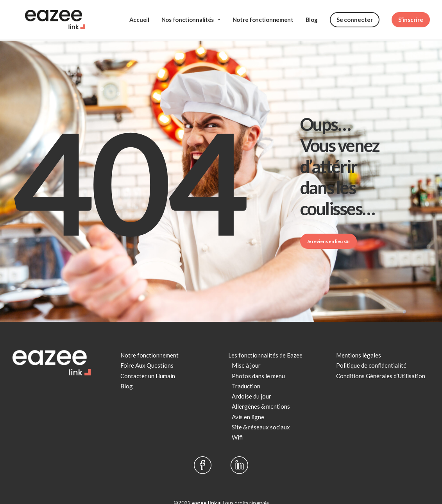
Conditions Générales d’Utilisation (381, 362)
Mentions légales (359, 341)
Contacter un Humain (148, 362)
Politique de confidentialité (371, 351)
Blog (312, 13)
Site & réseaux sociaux (261, 413)
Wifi (237, 423)
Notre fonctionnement (263, 13)
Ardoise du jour (251, 382)
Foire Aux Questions (147, 351)
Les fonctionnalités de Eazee (265, 341)
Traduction (246, 372)
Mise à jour (246, 351)
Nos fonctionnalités (191, 13)
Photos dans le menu (258, 362)
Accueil (139, 13)
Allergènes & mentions (261, 392)
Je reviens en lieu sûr (329, 227)
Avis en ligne (248, 403)
